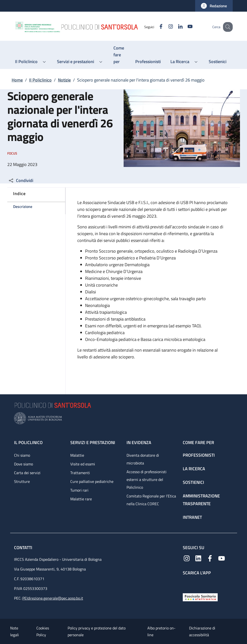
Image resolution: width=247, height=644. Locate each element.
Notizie (64, 80)
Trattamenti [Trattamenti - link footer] (80, 473)
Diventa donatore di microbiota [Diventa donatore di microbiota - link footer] (143, 459)
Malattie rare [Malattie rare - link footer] (81, 499)
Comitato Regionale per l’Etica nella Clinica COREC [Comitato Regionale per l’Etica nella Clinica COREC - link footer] (151, 500)
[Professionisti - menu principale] (148, 62)
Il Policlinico (40, 80)
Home (17, 80)
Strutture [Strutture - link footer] (22, 481)
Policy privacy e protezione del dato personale (97, 631)
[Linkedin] (175, 27)
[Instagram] (166, 27)
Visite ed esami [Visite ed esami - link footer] (83, 464)
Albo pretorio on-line (161, 631)
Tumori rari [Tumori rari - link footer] (79, 490)
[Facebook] (156, 27)
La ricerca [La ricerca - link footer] (194, 469)
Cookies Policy (43, 631)
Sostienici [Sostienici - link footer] (193, 482)
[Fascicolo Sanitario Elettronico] (200, 597)
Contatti (24, 548)
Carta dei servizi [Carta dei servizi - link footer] (27, 473)
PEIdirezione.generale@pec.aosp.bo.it (53, 598)
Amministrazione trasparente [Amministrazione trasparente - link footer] (201, 500)
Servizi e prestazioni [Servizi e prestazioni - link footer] (93, 442)
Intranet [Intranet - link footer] (192, 517)
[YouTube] (185, 27)
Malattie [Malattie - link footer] (77, 455)
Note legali (15, 631)
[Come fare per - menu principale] (120, 55)
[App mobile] (187, 583)
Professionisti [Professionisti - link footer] (199, 455)
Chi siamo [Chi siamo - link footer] (22, 455)
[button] (214, 6)
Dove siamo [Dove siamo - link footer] (24, 464)
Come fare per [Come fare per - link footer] (198, 442)
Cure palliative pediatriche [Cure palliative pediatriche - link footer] (92, 481)
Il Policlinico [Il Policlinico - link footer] (28, 442)
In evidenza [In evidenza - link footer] (139, 442)
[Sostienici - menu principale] (218, 62)
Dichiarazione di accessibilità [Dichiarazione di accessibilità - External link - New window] (202, 631)
